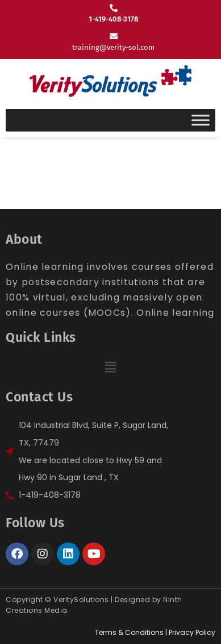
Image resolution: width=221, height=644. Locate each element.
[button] (110, 367)
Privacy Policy (192, 632)
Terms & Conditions (129, 632)
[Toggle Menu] (201, 120)
